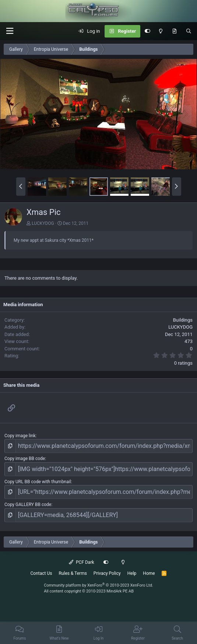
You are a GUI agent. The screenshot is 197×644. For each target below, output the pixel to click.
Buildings (183, 320)
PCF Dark (81, 562)
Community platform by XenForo (98, 585)
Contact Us (41, 573)
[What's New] (174, 31)
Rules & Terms (73, 573)
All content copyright (89, 591)
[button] (10, 31)
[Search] (189, 31)
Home (149, 573)
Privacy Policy (107, 573)
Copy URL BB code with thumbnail (38, 482)
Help (132, 573)
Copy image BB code (25, 459)
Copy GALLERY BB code (28, 505)
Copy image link (20, 436)
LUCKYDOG (43, 223)
